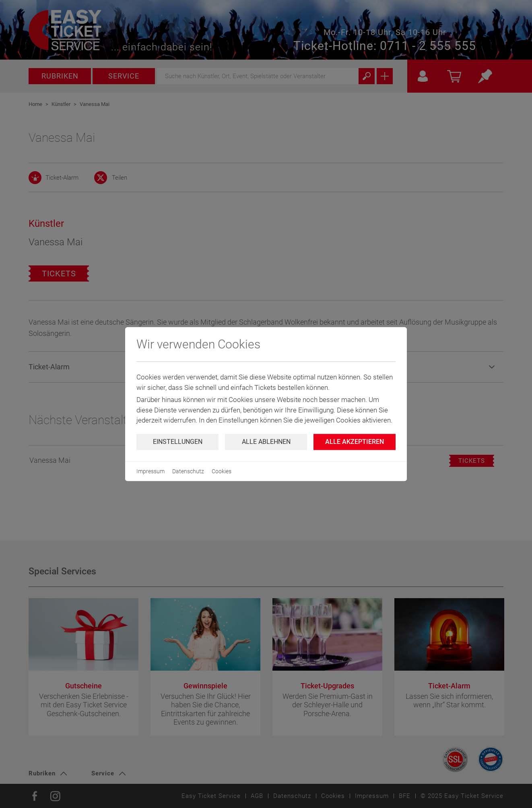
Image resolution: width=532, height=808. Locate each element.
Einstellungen (178, 442)
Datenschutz (188, 471)
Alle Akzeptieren (355, 442)
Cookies (222, 471)
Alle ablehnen (266, 442)
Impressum (151, 471)
